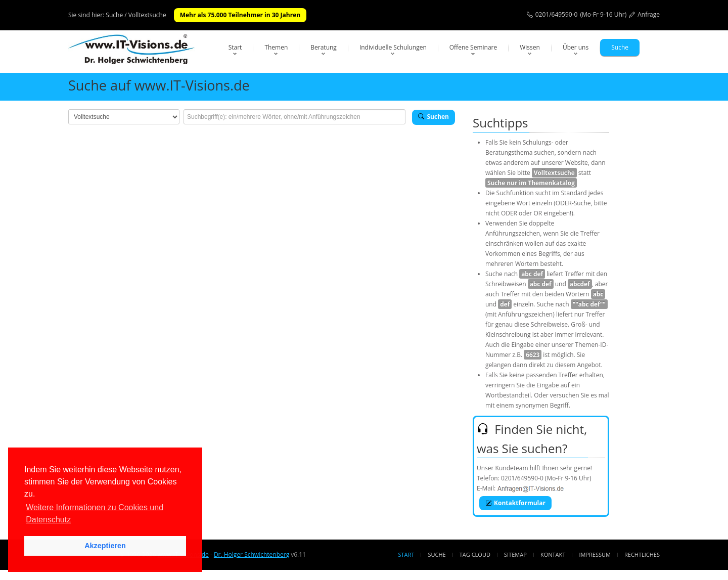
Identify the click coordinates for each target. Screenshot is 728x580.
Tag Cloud (475, 554)
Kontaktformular (515, 503)
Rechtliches (642, 554)
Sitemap (515, 554)
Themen (276, 47)
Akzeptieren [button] (105, 546)
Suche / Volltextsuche (136, 15)
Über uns (576, 47)
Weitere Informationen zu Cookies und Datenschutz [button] (95, 514)
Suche (620, 47)
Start (235, 47)
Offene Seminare (473, 47)
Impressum (595, 554)
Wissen (530, 47)
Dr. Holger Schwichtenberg (252, 554)
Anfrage (649, 14)
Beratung (324, 47)
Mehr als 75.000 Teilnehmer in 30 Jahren (240, 15)
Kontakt (553, 554)
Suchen (434, 117)
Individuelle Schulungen (393, 47)
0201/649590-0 (557, 14)
